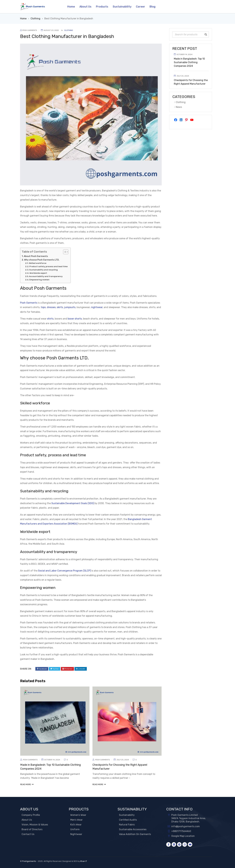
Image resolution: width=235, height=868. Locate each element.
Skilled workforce (38, 263)
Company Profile (31, 815)
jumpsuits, (70, 307)
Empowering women (39, 280)
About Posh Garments (36, 256)
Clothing (35, 19)
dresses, (52, 307)
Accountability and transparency (46, 276)
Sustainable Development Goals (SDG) (73, 503)
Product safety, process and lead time (48, 266)
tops (43, 307)
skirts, (60, 307)
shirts (50, 319)
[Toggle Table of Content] (64, 252)
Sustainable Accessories (133, 829)
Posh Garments (30, 30)
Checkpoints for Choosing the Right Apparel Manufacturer (191, 82)
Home (23, 19)
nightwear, (97, 307)
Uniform (75, 829)
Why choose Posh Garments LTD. (42, 260)
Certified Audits (128, 820)
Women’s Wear (78, 815)
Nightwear (76, 834)
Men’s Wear (76, 820)
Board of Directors (32, 829)
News (179, 107)
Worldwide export (38, 273)
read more (26, 784)
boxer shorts (75, 319)
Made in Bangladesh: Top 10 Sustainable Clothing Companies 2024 (189, 62)
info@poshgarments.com (186, 826)
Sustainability (127, 815)
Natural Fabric (127, 825)
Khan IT (84, 861)
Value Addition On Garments (135, 834)
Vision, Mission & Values (35, 825)
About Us (27, 820)
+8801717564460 (181, 831)
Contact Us (28, 834)
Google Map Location (183, 836)
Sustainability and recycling (43, 270)
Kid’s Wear (76, 825)
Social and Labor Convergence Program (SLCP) (64, 571)
